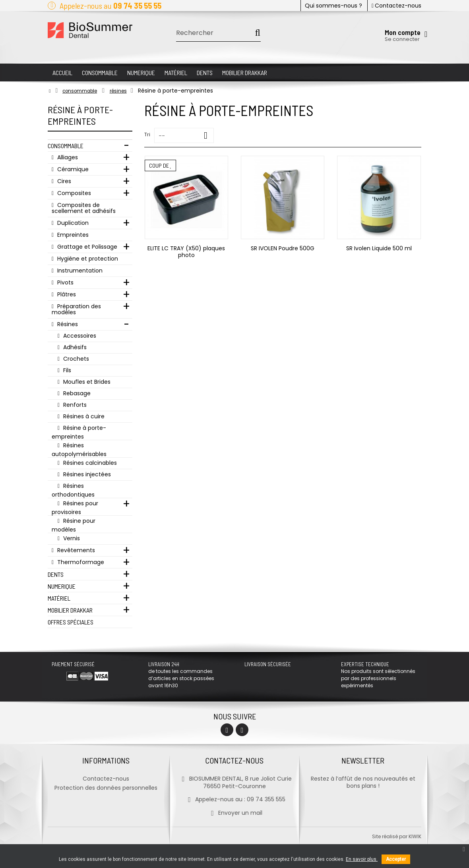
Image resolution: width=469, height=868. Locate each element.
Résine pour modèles (74, 525)
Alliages (67, 157)
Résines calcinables (89, 463)
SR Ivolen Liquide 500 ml (379, 248)
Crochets (75, 359)
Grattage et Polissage (86, 247)
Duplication (72, 223)
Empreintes (72, 235)
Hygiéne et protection (87, 259)
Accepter (396, 859)
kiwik (415, 836)
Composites (73, 193)
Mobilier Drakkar (70, 610)
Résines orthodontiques (73, 490)
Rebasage (76, 393)
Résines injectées (86, 474)
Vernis (71, 538)
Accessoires (79, 336)
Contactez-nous (396, 6)
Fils (66, 370)
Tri (147, 134)
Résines (67, 324)
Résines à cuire (83, 416)
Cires (63, 181)
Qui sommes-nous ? (333, 6)
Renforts (74, 405)
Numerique (62, 586)
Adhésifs (74, 347)
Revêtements (75, 550)
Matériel (59, 598)
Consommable (66, 146)
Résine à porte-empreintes (79, 432)
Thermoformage (80, 562)
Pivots (65, 282)
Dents (56, 574)
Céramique (72, 169)
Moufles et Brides (86, 382)
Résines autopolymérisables (79, 449)
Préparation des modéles (76, 309)
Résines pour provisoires (75, 507)
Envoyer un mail (234, 813)
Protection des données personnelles (106, 788)
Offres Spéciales (71, 622)
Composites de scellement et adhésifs (84, 208)
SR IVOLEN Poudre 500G (283, 248)
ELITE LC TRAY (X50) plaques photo (186, 251)
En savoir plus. (362, 859)
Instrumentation (79, 271)
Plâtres (66, 294)
